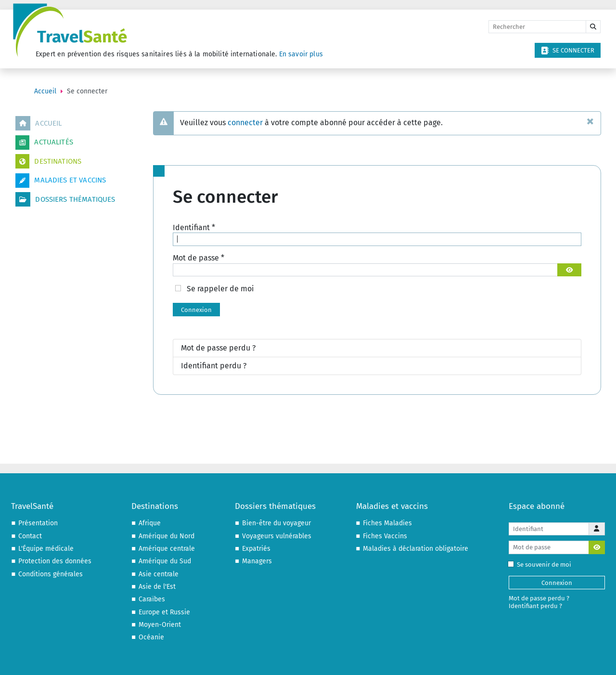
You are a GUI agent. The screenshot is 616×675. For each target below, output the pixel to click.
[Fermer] (590, 121)
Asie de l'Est (157, 587)
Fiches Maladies (387, 523)
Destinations (48, 161)
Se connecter (568, 51)
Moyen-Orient (160, 625)
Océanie (151, 637)
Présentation (38, 523)
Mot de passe (199, 258)
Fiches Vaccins (385, 536)
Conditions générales (51, 574)
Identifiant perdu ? (214, 366)
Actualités (44, 143)
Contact (30, 536)
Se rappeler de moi (220, 289)
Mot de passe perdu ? (218, 348)
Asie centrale (159, 574)
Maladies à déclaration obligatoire (416, 549)
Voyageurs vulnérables (277, 536)
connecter (245, 123)
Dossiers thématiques (65, 199)
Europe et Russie (164, 612)
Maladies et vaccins (61, 181)
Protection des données (55, 561)
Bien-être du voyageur (276, 523)
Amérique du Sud (165, 561)
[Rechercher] (537, 27)
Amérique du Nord (167, 536)
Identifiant (194, 227)
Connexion (196, 310)
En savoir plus (301, 54)
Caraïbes (152, 599)
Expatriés (256, 549)
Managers (257, 561)
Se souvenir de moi (542, 565)
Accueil (38, 123)
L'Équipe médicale (46, 549)
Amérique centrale (167, 549)
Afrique (150, 523)
